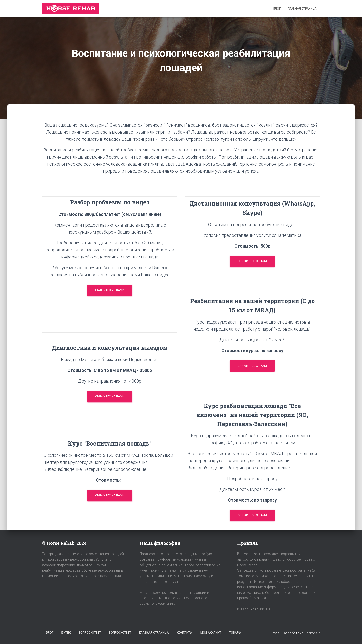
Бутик (66, 633)
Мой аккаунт (211, 633)
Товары (235, 633)
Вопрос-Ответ (90, 633)
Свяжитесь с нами (110, 290)
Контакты (185, 633)
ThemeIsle (312, 633)
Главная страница (302, 9)
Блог (277, 9)
